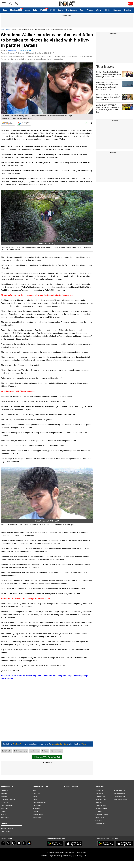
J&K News (99, 820)
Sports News (37, 806)
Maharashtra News (120, 791)
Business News (38, 814)
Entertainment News (39, 803)
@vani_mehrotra (25, 50)
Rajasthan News (120, 794)
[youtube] (19, 843)
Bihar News (99, 791)
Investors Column (7, 806)
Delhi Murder (7, 751)
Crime (8, 30)
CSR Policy (78, 856)
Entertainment (72, 10)
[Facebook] (3, 843)
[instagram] (14, 843)
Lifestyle (99, 10)
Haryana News (100, 797)
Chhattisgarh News (102, 814)
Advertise (4, 797)
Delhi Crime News (21, 751)
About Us (4, 794)
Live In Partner (57, 751)
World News (36, 794)
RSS (91, 856)
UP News (99, 811)
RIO (86, 856)
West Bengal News (120, 800)
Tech (82, 10)
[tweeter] (8, 843)
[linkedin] (24, 843)
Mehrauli (45, 751)
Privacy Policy (67, 856)
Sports (60, 10)
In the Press (5, 803)
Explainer (128, 10)
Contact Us (5, 791)
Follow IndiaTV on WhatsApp (47, 757)
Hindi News (5, 808)
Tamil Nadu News (101, 808)
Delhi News (99, 794)
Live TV (4, 811)
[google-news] (29, 843)
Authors (4, 814)
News (3, 30)
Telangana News (120, 797)
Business (117, 10)
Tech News (36, 808)
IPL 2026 (44, 10)
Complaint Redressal (8, 800)
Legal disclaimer (55, 856)
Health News (37, 817)
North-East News (101, 806)
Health (108, 10)
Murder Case (35, 751)
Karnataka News (101, 823)
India (35, 10)
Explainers (36, 811)
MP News (99, 803)
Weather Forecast (7, 828)
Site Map (44, 856)
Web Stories (5, 817)
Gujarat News (100, 817)
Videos (27, 10)
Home (5, 10)
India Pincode (6, 831)
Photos (90, 10)
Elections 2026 (16, 10)
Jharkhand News (101, 800)
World (52, 10)
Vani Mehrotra (13, 50)
